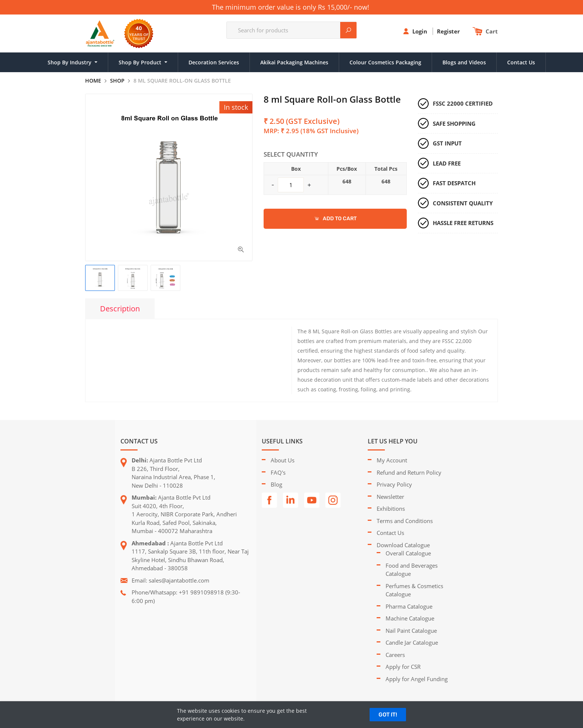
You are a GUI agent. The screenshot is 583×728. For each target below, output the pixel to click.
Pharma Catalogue (409, 606)
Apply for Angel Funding (417, 679)
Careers (395, 655)
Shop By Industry (70, 62)
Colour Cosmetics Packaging (385, 62)
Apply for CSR (403, 667)
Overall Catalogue (408, 553)
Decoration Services (214, 62)
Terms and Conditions (405, 521)
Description (120, 309)
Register (449, 31)
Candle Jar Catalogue (412, 642)
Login (421, 31)
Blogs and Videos (464, 62)
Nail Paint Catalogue (411, 631)
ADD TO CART (335, 219)
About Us (283, 460)
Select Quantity (291, 154)
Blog (276, 484)
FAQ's (278, 472)
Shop (117, 81)
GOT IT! (388, 715)
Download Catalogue (403, 545)
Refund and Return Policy (409, 472)
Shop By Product (141, 62)
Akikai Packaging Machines (294, 62)
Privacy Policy (394, 484)
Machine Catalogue (410, 618)
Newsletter (390, 497)
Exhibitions (391, 509)
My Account (392, 460)
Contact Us (521, 62)
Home (93, 81)
